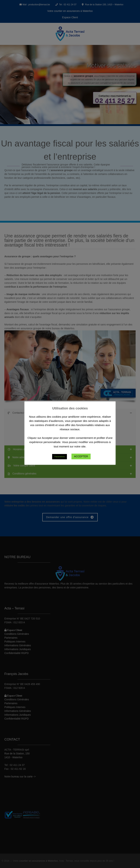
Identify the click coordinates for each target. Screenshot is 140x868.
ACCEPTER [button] (81, 456)
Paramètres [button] (60, 457)
